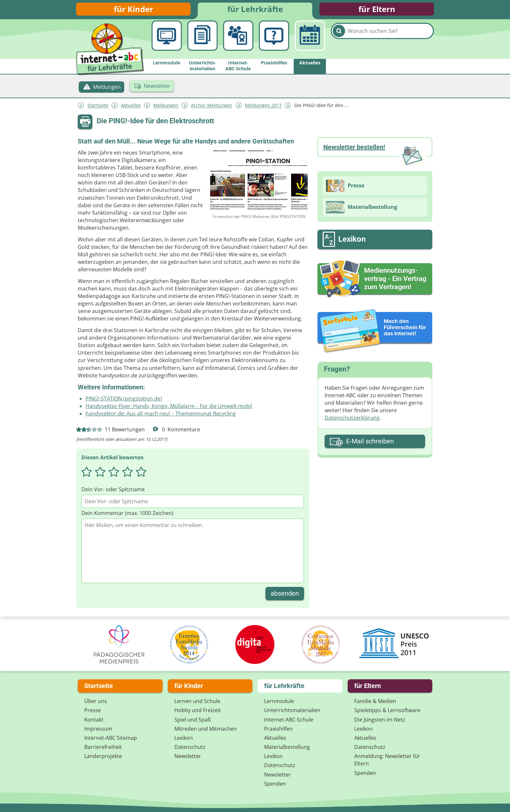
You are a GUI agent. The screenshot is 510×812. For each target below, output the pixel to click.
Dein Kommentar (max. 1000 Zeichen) (127, 516)
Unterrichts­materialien (292, 710)
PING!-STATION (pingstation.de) (124, 402)
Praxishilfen (278, 729)
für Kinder (134, 11)
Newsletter (188, 756)
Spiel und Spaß (193, 720)
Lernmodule (279, 701)
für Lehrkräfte (255, 11)
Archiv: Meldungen (212, 108)
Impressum (98, 729)
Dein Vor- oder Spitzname (113, 493)
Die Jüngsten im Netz (380, 720)
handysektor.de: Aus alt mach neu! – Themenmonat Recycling (161, 417)
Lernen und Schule (197, 701)
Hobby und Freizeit (198, 710)
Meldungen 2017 (263, 108)
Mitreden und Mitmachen (206, 729)
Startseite (98, 108)
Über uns (96, 701)
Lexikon (184, 738)
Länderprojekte (103, 756)
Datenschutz (190, 747)
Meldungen (166, 108)
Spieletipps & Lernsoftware (387, 710)
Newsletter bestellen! (354, 150)
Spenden (275, 784)
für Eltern (377, 11)
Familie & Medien (375, 701)
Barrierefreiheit (103, 747)
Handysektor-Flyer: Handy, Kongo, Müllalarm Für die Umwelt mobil (169, 409)
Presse (93, 710)
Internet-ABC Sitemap (111, 738)
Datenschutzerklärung (352, 421)
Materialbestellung (287, 747)
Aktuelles (131, 108)
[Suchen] (339, 43)
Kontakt (94, 720)
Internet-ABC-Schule (289, 720)
